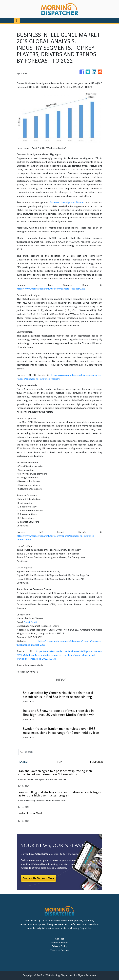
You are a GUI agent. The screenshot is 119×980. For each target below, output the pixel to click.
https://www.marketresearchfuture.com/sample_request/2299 (51, 289)
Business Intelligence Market (67, 202)
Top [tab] (59, 762)
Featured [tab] (97, 762)
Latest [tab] (24, 762)
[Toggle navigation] (17, 20)
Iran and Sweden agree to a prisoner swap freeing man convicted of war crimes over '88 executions (55, 773)
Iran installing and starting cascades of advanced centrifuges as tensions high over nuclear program (59, 794)
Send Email (31, 622)
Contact (60, 939)
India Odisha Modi (30, 813)
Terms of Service (59, 950)
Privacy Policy (59, 946)
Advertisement (59, 942)
